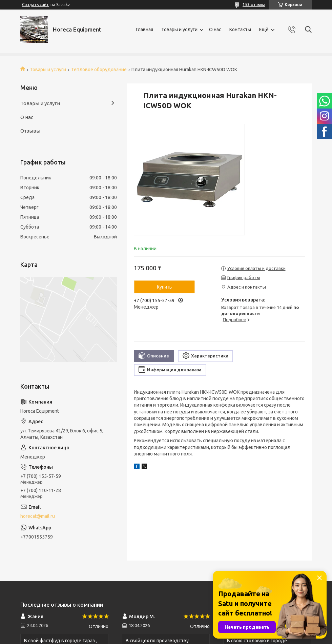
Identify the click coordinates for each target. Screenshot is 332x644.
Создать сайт (35, 5)
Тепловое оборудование (99, 70)
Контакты (240, 30)
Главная (144, 30)
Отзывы (30, 131)
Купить (164, 287)
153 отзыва (254, 5)
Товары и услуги (179, 30)
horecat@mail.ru (38, 516)
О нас (215, 30)
